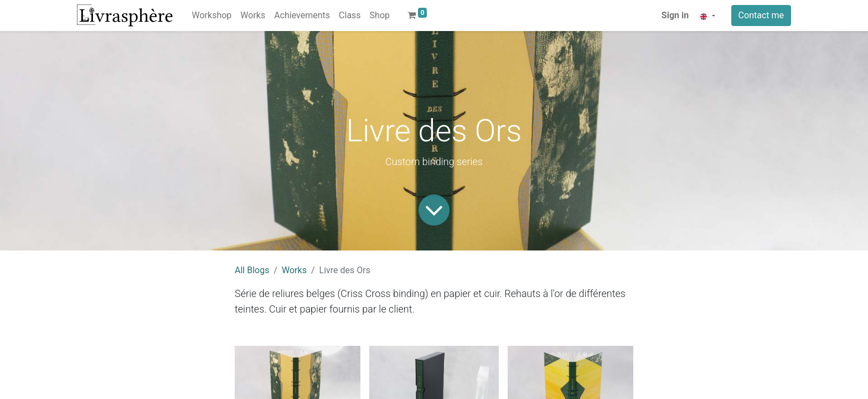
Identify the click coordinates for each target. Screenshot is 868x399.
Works (294, 270)
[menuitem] (212, 16)
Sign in (675, 15)
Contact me (761, 15)
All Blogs (252, 270)
